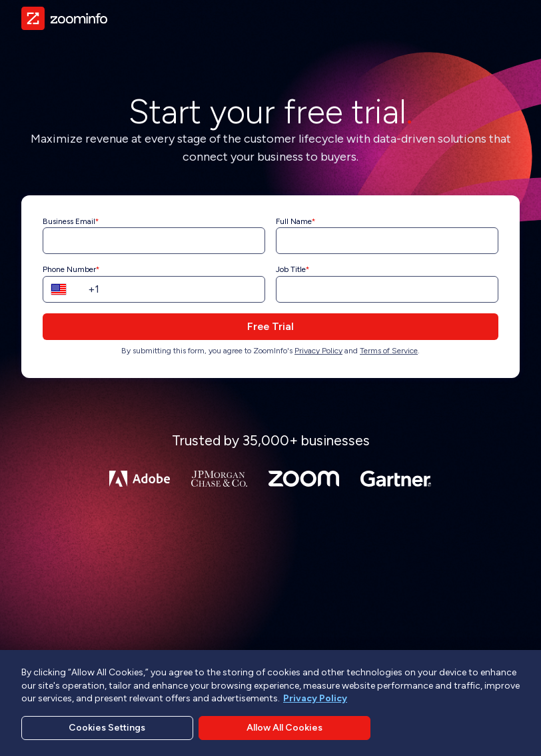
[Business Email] (154, 241)
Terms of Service (389, 351)
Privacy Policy (318, 351)
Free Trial (270, 326)
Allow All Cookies (284, 730)
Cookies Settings (107, 730)
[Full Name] (387, 241)
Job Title (291, 269)
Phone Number (69, 269)
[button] (63, 289)
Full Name (294, 221)
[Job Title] (387, 289)
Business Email (69, 221)
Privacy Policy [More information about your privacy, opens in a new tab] (315, 701)
